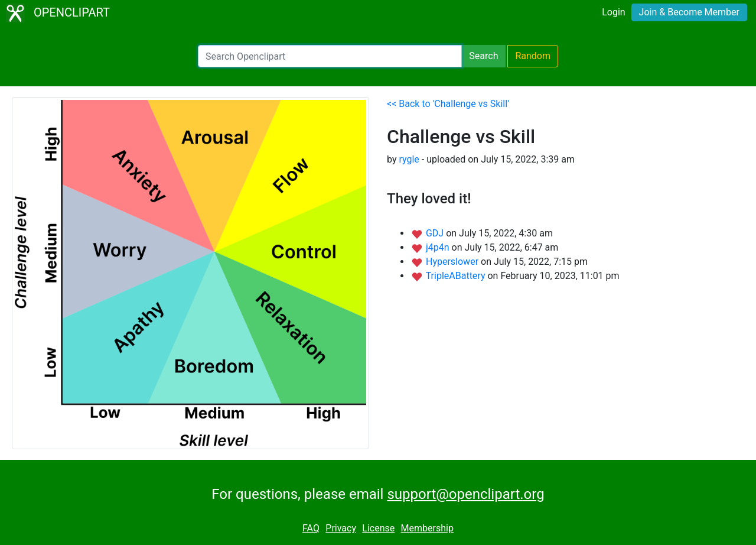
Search (483, 56)
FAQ (311, 528)
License (378, 528)
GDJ (436, 233)
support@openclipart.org (465, 494)
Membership (427, 528)
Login (613, 12)
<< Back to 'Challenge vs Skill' (448, 104)
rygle (409, 159)
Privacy (341, 528)
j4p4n (439, 247)
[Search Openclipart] (330, 56)
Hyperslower (453, 262)
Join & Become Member (689, 12)
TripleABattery (457, 276)
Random (533, 56)
